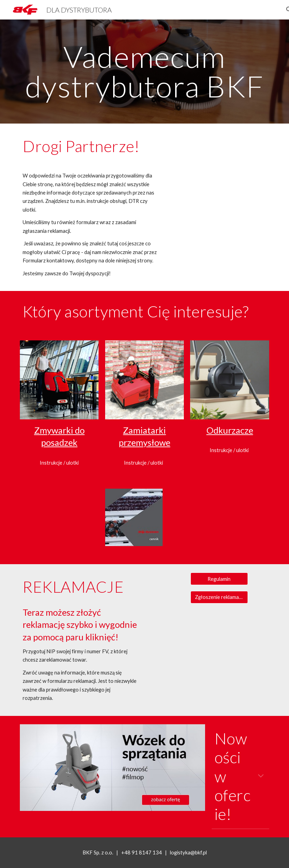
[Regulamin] (219, 579)
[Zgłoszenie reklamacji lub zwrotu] (219, 597)
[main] (144, 72)
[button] (261, 776)
